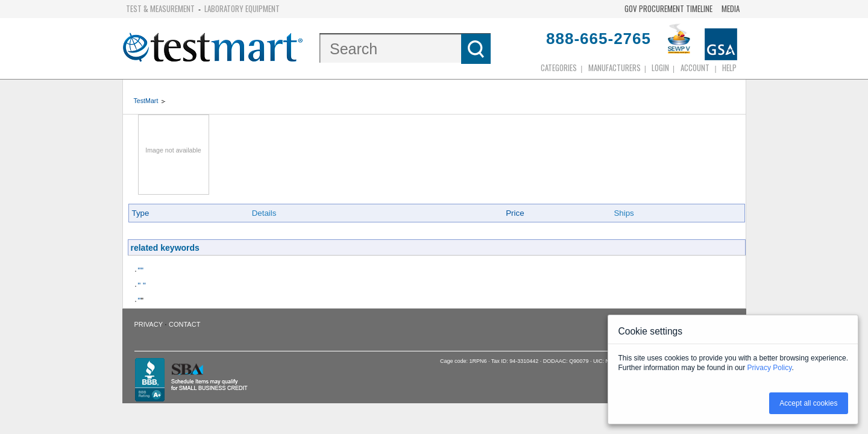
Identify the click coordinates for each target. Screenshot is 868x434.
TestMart (146, 101)
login (660, 68)
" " (142, 285)
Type (141, 213)
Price (515, 213)
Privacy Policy (770, 368)
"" (141, 270)
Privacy (149, 324)
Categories (559, 68)
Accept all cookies (808, 403)
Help (729, 68)
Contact (184, 324)
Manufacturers (615, 68)
